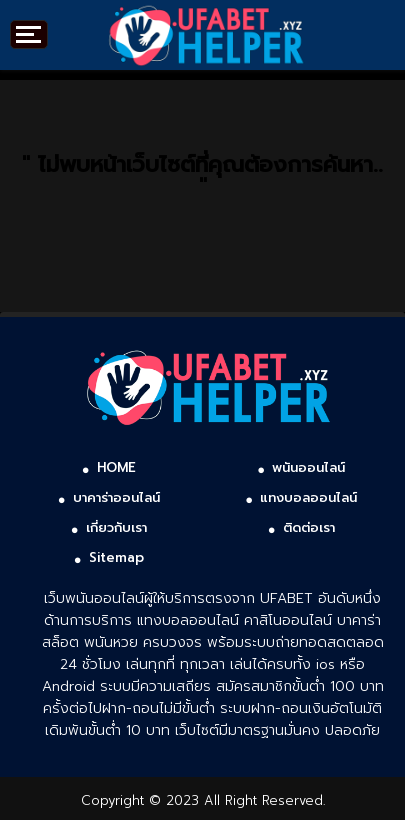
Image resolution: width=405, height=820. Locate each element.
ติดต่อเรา (309, 527)
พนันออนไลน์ (308, 467)
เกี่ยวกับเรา (116, 527)
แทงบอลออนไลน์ (308, 497)
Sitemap (116, 557)
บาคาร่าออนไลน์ (116, 497)
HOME (116, 467)
